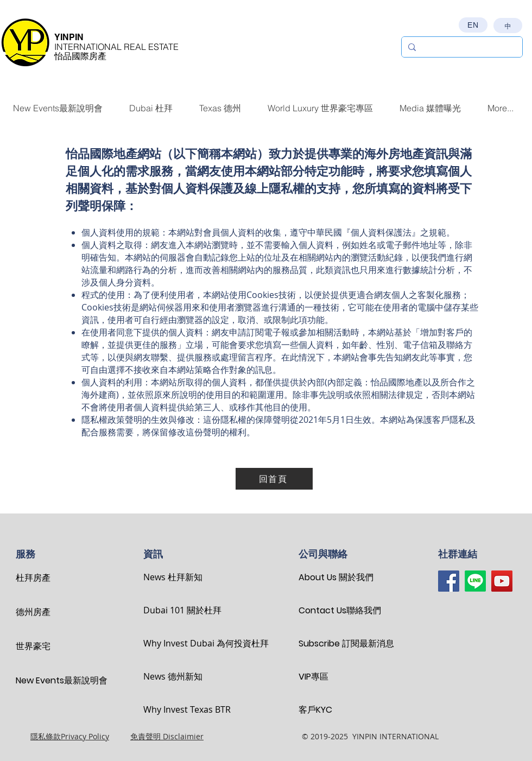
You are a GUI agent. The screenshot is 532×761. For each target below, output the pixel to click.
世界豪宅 (33, 646)
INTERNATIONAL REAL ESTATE (116, 47)
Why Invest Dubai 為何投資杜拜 (182, 643)
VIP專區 (313, 677)
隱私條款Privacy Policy (70, 736)
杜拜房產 (33, 578)
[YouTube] (502, 581)
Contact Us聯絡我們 (337, 610)
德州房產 (33, 612)
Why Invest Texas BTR (182, 709)
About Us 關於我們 (336, 577)
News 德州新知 (173, 676)
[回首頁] (274, 479)
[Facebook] (449, 581)
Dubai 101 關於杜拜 (182, 610)
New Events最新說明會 (54, 680)
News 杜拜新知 (173, 577)
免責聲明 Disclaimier (167, 736)
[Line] (475, 581)
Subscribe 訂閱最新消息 (337, 643)
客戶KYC (315, 710)
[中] (508, 26)
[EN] (473, 25)
